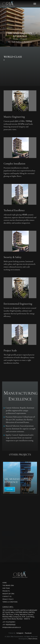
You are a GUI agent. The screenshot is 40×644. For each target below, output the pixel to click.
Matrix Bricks (33, 639)
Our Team (6, 588)
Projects (6, 591)
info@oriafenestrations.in (12, 627)
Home (16, 39)
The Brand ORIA (8, 585)
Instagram (20, 633)
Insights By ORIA (8, 594)
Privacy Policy (8, 599)
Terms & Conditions (10, 602)
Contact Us (7, 596)
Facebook (28, 633)
